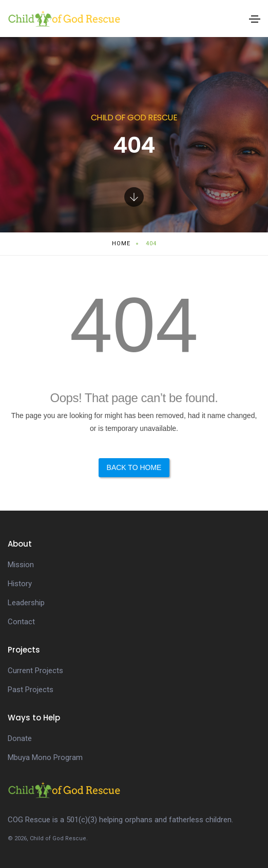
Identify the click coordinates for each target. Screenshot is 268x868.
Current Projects (35, 671)
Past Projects (31, 690)
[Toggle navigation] (255, 19)
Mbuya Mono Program (45, 757)
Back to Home (134, 467)
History (20, 584)
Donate (20, 738)
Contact (21, 622)
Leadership (26, 603)
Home (121, 243)
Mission (21, 565)
